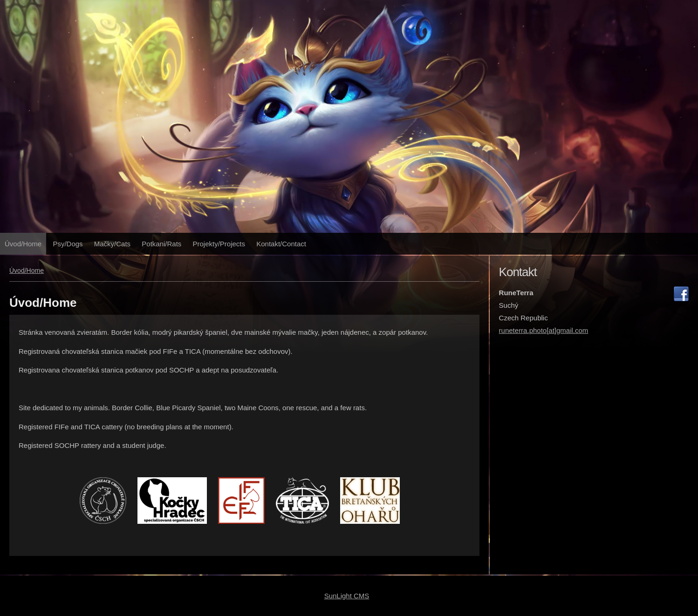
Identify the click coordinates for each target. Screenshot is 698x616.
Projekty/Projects (219, 244)
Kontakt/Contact (281, 244)
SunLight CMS (347, 596)
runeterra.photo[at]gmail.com (544, 330)
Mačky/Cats (112, 244)
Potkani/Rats (161, 244)
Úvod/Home (23, 244)
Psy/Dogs (68, 244)
